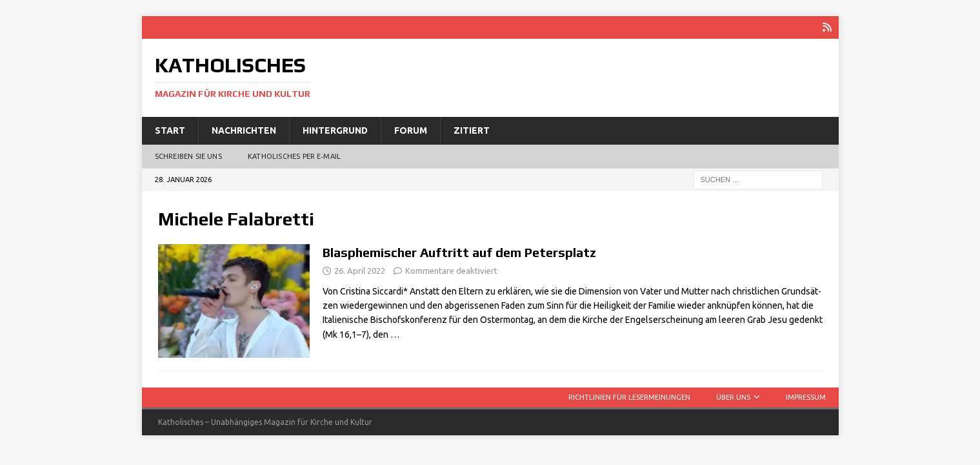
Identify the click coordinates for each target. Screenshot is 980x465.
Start (170, 130)
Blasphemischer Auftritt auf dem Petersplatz (459, 252)
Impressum (806, 397)
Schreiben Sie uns (188, 156)
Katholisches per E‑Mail (294, 156)
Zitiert (472, 130)
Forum (411, 130)
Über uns (733, 397)
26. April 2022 (360, 271)
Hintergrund (335, 130)
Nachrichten (244, 130)
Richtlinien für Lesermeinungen (629, 397)
